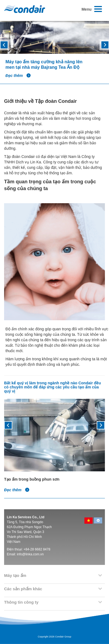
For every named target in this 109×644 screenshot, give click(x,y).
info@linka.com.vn (30, 554)
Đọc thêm (18, 76)
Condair (25, 9)
